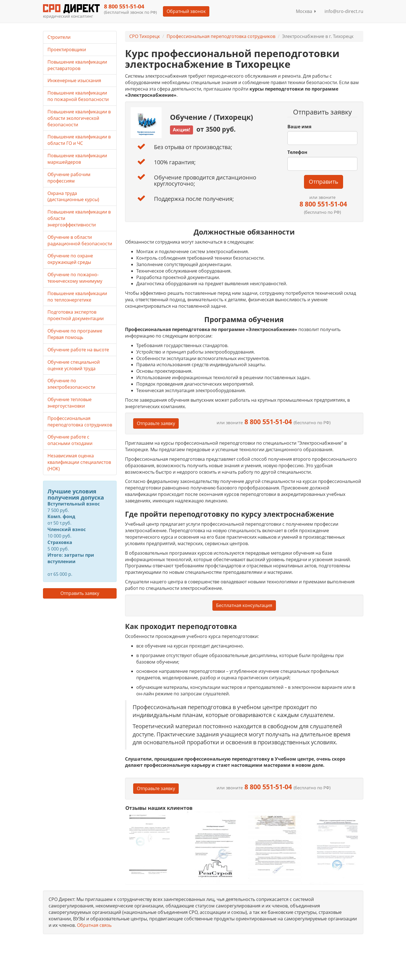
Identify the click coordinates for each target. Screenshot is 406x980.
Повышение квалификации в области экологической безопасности (79, 118)
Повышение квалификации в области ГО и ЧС (79, 140)
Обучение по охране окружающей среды (70, 259)
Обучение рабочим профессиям (69, 178)
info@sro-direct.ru (344, 11)
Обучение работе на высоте (78, 350)
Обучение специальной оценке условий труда (74, 365)
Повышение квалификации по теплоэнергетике (77, 297)
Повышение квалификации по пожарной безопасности (78, 96)
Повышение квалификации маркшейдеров (77, 159)
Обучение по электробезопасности (71, 384)
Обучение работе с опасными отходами (70, 440)
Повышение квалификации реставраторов (77, 65)
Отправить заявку (80, 593)
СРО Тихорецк (145, 36)
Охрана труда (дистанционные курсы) (73, 196)
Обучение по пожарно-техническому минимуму (75, 278)
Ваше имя (299, 127)
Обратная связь (94, 925)
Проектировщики (67, 50)
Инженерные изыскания (74, 80)
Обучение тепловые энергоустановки (70, 403)
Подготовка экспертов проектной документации (76, 315)
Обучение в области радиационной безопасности (80, 240)
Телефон (297, 152)
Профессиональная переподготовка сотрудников (221, 36)
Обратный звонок (186, 11)
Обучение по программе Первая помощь (75, 334)
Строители (59, 37)
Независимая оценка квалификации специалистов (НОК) (79, 462)
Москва (306, 11)
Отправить (324, 182)
